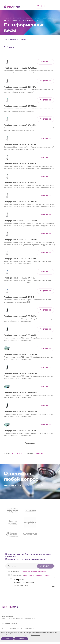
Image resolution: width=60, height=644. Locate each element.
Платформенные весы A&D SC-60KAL (20, 183)
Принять (7, 639)
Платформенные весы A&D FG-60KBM (20, 392)
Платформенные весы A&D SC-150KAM (21, 202)
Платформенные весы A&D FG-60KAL (20, 335)
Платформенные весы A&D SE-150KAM (20, 106)
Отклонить (21, 639)
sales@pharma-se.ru (11, 626)
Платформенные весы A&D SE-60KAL (20, 87)
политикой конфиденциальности (33, 560)
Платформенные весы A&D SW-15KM (20, 278)
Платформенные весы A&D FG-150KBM (20, 354)
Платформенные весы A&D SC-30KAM (20, 240)
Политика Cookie (36, 635)
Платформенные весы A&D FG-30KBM (20, 431)
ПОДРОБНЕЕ (45, 62)
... (19, 453)
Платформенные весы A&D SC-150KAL (20, 163)
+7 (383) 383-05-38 (11, 621)
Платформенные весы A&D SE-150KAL (20, 68)
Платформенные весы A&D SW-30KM (20, 259)
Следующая (39, 453)
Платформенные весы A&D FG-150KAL (20, 316)
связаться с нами (14, 485)
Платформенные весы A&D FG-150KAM (21, 373)
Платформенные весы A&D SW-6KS (19, 297)
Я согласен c (28, 560)
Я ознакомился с (31, 564)
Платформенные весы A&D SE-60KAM (20, 125)
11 (21, 453)
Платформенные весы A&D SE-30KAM (20, 144)
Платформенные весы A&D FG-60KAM (20, 412)
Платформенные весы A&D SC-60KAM (20, 221)
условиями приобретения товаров (37, 564)
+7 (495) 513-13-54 (11, 612)
